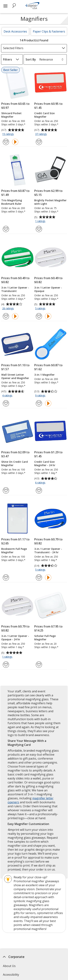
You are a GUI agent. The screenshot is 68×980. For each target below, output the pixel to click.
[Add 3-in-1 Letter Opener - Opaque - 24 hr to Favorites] (6, 665)
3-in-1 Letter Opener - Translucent (15, 289)
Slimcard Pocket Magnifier (11, 115)
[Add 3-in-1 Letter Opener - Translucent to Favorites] (6, 316)
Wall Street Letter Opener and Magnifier (15, 376)
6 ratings (41, 483)
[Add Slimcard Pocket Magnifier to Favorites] (6, 142)
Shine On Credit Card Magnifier (15, 463)
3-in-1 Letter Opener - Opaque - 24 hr (15, 638)
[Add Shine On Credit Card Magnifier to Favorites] (6, 490)
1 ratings (41, 221)
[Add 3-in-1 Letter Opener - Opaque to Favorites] (39, 316)
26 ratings (8, 309)
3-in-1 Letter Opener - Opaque (48, 289)
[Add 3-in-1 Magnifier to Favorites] (39, 403)
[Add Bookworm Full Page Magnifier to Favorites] (6, 578)
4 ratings (8, 396)
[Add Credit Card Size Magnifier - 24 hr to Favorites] (39, 490)
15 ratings (8, 134)
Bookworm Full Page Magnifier (14, 551)
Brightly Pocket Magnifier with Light (50, 202)
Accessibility (11, 975)
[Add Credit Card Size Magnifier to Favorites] (39, 142)
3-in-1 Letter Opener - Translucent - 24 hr (48, 551)
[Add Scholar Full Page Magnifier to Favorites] (39, 665)
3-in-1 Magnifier (44, 375)
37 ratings (41, 134)
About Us (9, 966)
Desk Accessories (15, 31)
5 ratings (41, 309)
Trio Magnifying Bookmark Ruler (12, 202)
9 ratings (41, 396)
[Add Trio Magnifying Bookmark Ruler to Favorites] (6, 229)
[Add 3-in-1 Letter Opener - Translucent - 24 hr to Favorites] (39, 578)
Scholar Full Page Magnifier (45, 638)
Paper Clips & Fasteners (49, 31)
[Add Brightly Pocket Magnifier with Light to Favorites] (39, 229)
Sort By (31, 59)
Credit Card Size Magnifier (44, 115)
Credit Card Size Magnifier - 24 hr (45, 463)
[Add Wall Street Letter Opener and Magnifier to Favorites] (6, 403)
